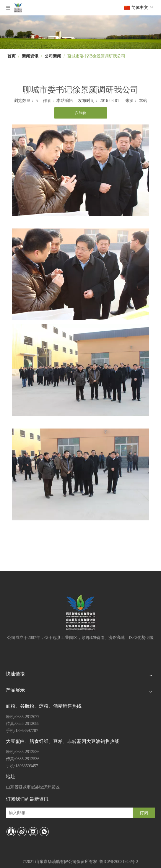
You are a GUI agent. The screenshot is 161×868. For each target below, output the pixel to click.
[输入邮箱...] (31, 813)
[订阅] (144, 813)
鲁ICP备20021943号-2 (119, 862)
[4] (80, 32)
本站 (143, 101)
